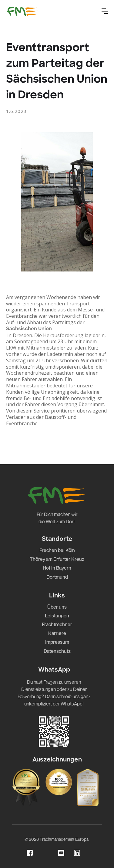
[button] (105, 11)
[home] (22, 11)
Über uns (57, 607)
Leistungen (57, 616)
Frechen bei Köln (57, 550)
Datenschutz (57, 651)
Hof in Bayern (57, 568)
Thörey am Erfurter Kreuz (57, 559)
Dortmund (57, 577)
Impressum (57, 642)
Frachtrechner (57, 625)
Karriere (57, 633)
